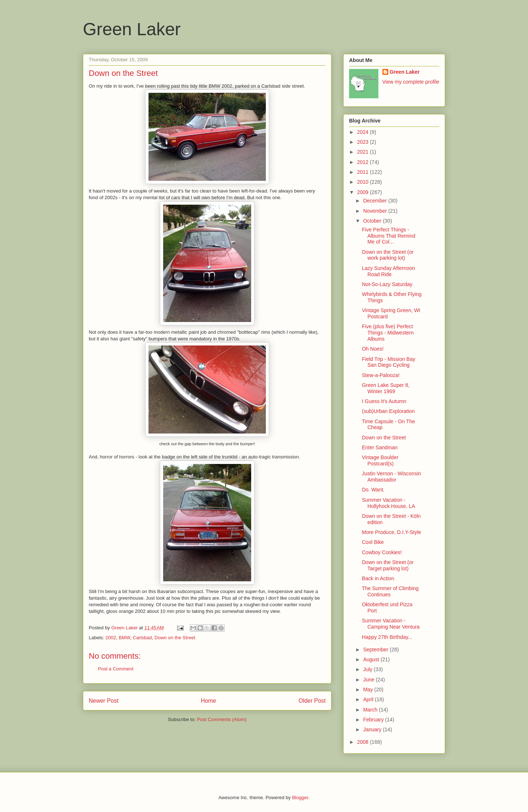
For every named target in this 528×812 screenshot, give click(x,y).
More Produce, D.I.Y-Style (391, 532)
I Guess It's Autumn (384, 401)
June (369, 680)
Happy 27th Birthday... (387, 637)
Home (209, 701)
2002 (111, 638)
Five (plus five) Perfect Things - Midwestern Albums (388, 333)
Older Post (312, 701)
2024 (364, 132)
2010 (364, 182)
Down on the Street (175, 638)
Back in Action (378, 578)
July (368, 669)
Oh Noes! (373, 349)
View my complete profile (411, 82)
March (371, 710)
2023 (364, 142)
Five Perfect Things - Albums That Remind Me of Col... (388, 236)
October (373, 221)
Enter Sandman (380, 447)
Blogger (300, 798)
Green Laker (132, 29)
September (376, 650)
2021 (364, 152)
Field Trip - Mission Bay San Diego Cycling (388, 362)
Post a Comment (116, 669)
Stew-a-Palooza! (381, 375)
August (372, 659)
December (375, 201)
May (368, 690)
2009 (364, 192)
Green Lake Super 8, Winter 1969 (386, 388)
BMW (124, 638)
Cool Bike (373, 542)
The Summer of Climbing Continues (390, 591)
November (375, 211)
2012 (364, 162)
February (374, 720)
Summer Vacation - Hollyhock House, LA (388, 503)
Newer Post (104, 701)
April (369, 699)
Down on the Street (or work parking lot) (388, 255)
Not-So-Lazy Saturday (387, 284)
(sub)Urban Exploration (388, 411)
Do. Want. (373, 490)
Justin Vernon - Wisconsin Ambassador (391, 477)
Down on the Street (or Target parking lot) (388, 565)
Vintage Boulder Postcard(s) (380, 460)
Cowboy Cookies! (382, 552)
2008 (364, 742)
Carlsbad (142, 638)
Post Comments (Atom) (222, 719)
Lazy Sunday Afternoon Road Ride (388, 271)
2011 (364, 172)
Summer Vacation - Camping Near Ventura (391, 624)
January (373, 729)
